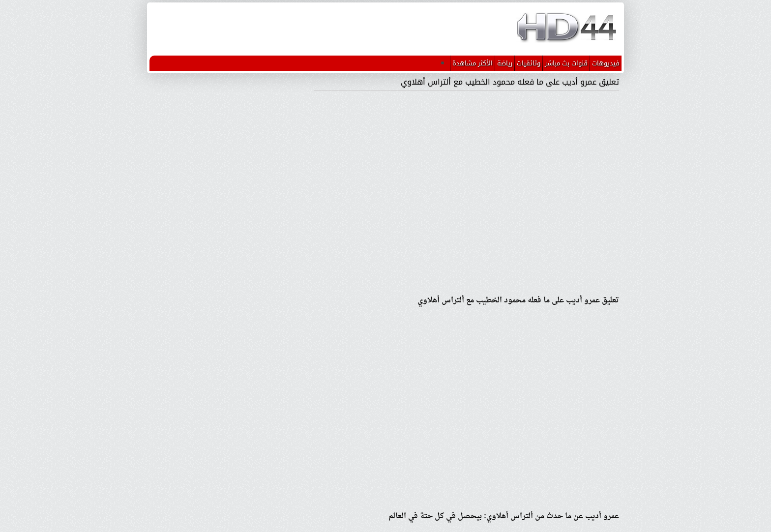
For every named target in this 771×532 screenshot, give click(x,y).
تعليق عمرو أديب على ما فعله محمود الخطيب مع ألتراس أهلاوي (510, 82)
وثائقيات (529, 63)
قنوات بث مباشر (566, 63)
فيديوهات (606, 63)
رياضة (505, 63)
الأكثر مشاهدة (473, 63)
